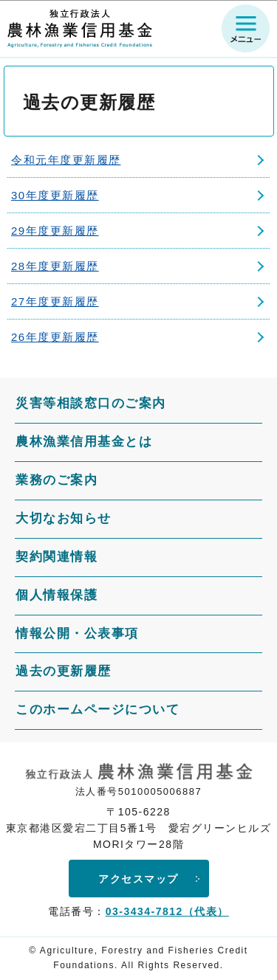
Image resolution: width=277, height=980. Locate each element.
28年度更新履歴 (55, 266)
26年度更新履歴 (55, 337)
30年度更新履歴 (55, 195)
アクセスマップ (138, 879)
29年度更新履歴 (55, 231)
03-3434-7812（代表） (167, 911)
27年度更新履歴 (55, 301)
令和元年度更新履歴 (66, 160)
